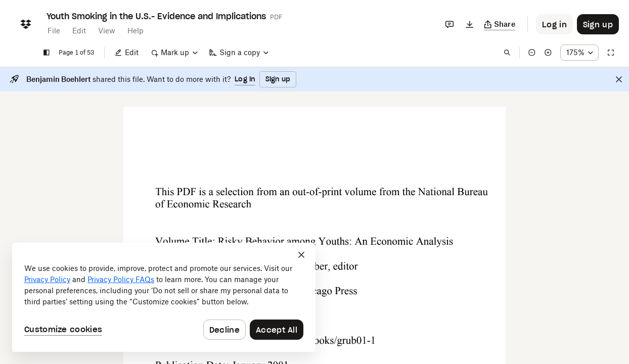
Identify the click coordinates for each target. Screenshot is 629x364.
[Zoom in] (548, 53)
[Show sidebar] (47, 53)
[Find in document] (507, 53)
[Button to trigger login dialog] (554, 24)
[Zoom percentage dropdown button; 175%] (579, 53)
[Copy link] (500, 24)
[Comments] (450, 24)
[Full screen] (611, 53)
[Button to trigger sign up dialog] (598, 24)
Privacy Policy (47, 279)
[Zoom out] (532, 53)
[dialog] (164, 297)
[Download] (470, 24)
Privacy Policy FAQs (121, 279)
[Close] (619, 79)
